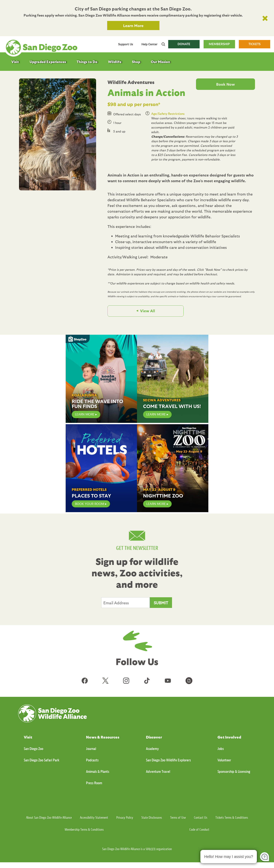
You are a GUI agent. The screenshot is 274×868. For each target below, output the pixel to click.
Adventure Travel (158, 772)
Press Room (94, 783)
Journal (91, 749)
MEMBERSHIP (219, 44)
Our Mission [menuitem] (160, 62)
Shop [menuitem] (136, 62)
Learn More (133, 26)
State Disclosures (152, 818)
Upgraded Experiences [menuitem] (48, 62)
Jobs (221, 749)
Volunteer (224, 760)
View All (148, 311)
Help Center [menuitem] (149, 44)
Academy (152, 749)
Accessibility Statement (94, 818)
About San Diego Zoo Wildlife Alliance (49, 818)
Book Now (225, 84)
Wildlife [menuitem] (115, 62)
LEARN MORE (85, 414)
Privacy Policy (125, 818)
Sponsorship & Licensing (234, 772)
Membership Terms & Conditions (84, 830)
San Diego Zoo (33, 749)
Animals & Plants (98, 772)
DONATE (184, 44)
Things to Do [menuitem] (87, 62)
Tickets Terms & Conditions (232, 818)
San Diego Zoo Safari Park (42, 760)
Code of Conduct (199, 830)
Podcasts (92, 760)
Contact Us (201, 818)
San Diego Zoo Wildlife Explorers (168, 760)
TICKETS (254, 44)
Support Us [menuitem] (125, 44)
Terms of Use (178, 818)
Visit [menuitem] (15, 62)
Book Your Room (90, 504)
